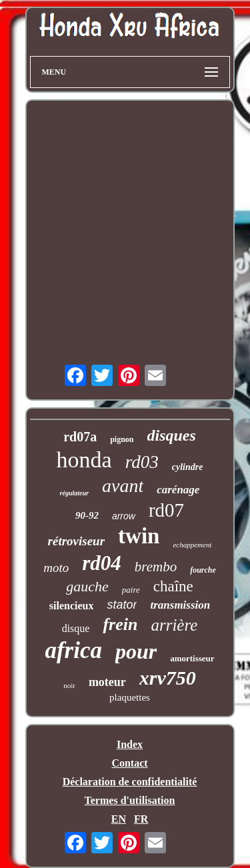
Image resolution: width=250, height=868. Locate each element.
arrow (124, 516)
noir (69, 685)
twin (139, 536)
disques (172, 435)
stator (122, 605)
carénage (178, 490)
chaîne (173, 586)
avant (123, 486)
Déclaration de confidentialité (130, 782)
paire (131, 590)
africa (73, 650)
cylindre (188, 467)
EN (119, 819)
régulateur (74, 493)
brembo (156, 567)
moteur (107, 682)
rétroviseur (77, 541)
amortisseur (192, 658)
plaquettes (130, 697)
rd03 (142, 462)
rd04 (102, 563)
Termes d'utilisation (130, 800)
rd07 (166, 510)
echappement (192, 545)
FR (141, 819)
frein (120, 624)
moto (56, 568)
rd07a (80, 437)
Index (130, 744)
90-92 (87, 515)
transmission (180, 605)
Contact (129, 763)
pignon (122, 439)
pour (136, 651)
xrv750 (168, 678)
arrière (174, 625)
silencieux (72, 606)
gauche (87, 586)
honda (84, 460)
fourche (203, 570)
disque (76, 628)
